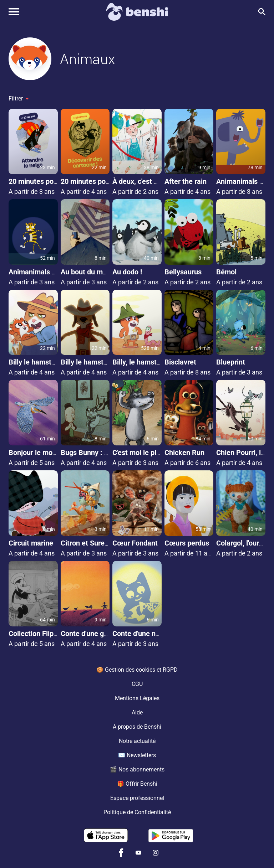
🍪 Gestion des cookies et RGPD (137, 670)
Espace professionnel (137, 798)
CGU (137, 684)
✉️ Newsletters (137, 755)
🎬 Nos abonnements (137, 769)
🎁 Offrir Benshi (137, 784)
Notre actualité (137, 741)
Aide (137, 712)
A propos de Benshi (137, 727)
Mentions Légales (137, 698)
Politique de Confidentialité (137, 812)
